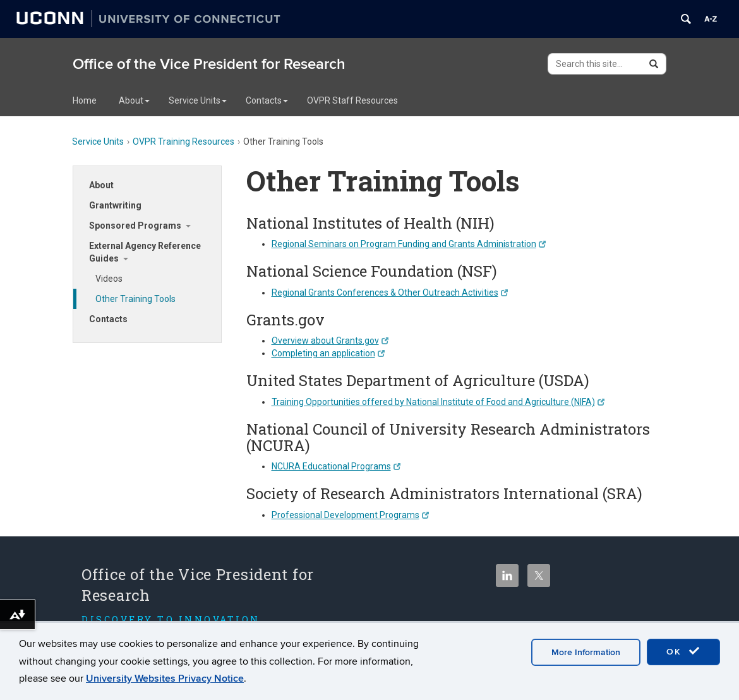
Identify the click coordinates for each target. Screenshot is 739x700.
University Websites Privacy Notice (165, 679)
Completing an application (328, 353)
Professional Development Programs (350, 515)
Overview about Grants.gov (330, 341)
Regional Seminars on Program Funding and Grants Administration (409, 244)
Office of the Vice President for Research (209, 64)
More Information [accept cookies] (586, 652)
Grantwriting (115, 205)
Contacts (267, 100)
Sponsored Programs (135, 226)
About (134, 100)
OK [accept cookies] (683, 651)
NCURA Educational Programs (336, 466)
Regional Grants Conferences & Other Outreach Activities (390, 293)
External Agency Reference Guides (145, 252)
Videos (109, 279)
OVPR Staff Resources (352, 100)
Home (85, 100)
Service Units (198, 100)
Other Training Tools (135, 299)
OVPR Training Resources (183, 142)
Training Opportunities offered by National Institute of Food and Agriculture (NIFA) (438, 402)
